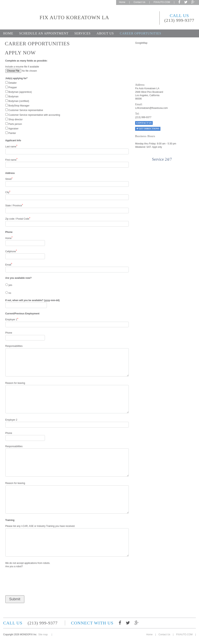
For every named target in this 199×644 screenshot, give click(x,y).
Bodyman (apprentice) (19, 92)
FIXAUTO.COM (162, 2)
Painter (11, 133)
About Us (105, 33)
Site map (43, 635)
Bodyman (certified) (17, 101)
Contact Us (139, 2)
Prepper (11, 87)
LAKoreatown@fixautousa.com (151, 108)
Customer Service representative (24, 110)
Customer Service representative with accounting (33, 115)
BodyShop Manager (17, 105)
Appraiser (12, 128)
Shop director (14, 119)
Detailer (11, 83)
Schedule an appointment (44, 33)
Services (82, 33)
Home (122, 2)
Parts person (14, 124)
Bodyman (12, 96)
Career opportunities (140, 33)
